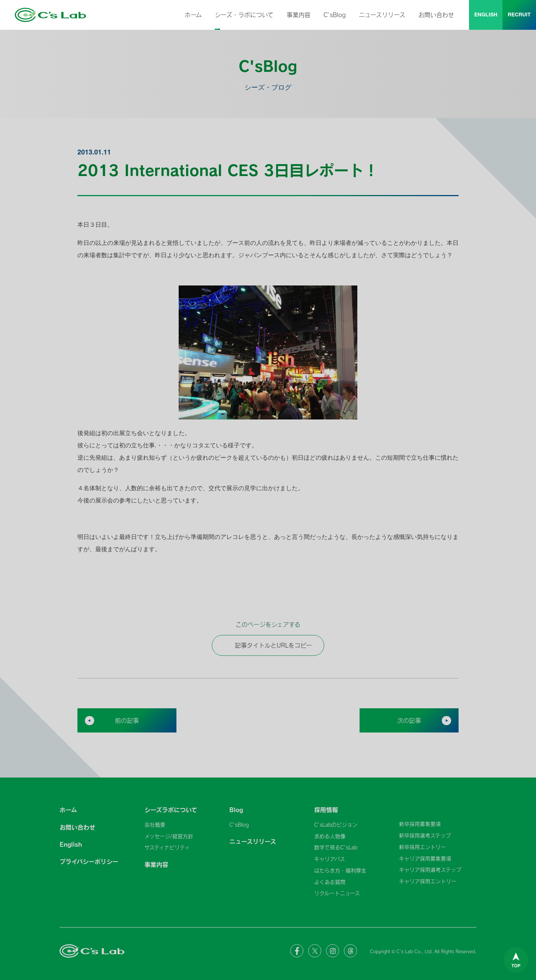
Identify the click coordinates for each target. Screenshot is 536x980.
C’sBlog (335, 15)
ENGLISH (486, 15)
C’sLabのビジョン (336, 825)
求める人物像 (330, 836)
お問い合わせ (436, 15)
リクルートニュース (337, 893)
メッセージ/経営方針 (169, 836)
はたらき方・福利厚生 (340, 870)
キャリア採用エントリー (428, 881)
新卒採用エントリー (422, 847)
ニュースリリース (382, 15)
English (71, 844)
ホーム (193, 15)
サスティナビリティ (167, 847)
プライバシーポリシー (89, 861)
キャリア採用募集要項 (425, 858)
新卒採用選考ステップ (425, 835)
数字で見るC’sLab (336, 847)
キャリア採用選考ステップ (430, 870)
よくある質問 (330, 882)
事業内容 (299, 15)
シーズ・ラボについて (244, 15)
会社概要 (155, 825)
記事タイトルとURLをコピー (268, 645)
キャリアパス (330, 859)
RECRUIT (519, 15)
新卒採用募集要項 (420, 824)
